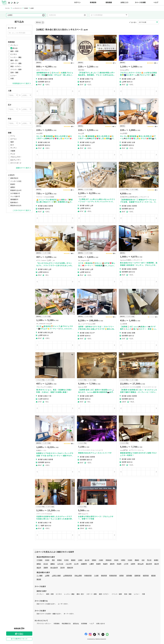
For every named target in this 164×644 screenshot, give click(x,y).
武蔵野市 (84, 564)
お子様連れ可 (15, 193)
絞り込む (19, 634)
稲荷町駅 (146, 576)
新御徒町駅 (113, 576)
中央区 (47, 560)
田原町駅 (137, 576)
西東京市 (70, 568)
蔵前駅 (153, 576)
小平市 (126, 564)
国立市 (157, 564)
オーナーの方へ (69, 614)
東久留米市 (54, 568)
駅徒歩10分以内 (16, 206)
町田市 (119, 564)
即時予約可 (14, 178)
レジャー (14, 76)
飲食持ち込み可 (16, 190)
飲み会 (15, 48)
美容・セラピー (16, 67)
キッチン (14, 148)
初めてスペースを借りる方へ (46, 604)
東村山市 (141, 564)
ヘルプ (156, 3)
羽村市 (62, 568)
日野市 (133, 564)
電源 (12, 142)
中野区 (123, 560)
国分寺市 (149, 564)
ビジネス (14, 54)
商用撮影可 (14, 200)
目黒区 (94, 560)
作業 (12, 79)
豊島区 (137, 560)
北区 (143, 560)
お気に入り (125, 3)
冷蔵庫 (13, 151)
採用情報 (84, 624)
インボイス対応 (16, 181)
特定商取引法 (66, 624)
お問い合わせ (101, 624)
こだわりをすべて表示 (22, 211)
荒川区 (149, 560)
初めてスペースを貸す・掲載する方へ (49, 614)
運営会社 (76, 624)
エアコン (14, 139)
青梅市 (98, 564)
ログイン (77, 3)
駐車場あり (14, 203)
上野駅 (47, 576)
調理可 (13, 187)
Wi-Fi (12, 145)
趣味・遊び (14, 60)
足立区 (46, 564)
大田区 (101, 560)
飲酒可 (13, 184)
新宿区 (60, 560)
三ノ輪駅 (40, 576)
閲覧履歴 (109, 3)
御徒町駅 (104, 576)
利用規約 (57, 624)
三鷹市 (92, 564)
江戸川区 (60, 564)
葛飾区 (53, 564)
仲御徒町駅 (88, 576)
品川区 (87, 560)
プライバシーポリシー (44, 624)
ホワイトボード (16, 163)
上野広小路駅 (56, 576)
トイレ (13, 136)
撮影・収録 (14, 51)
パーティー (14, 45)
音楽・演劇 (14, 73)
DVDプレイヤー (16, 160)
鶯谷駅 (39, 579)
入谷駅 (96, 576)
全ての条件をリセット (19, 639)
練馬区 (39, 564)
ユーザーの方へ (63, 604)
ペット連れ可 (15, 197)
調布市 (112, 564)
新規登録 (93, 3)
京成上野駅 (78, 576)
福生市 (39, 568)
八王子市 (69, 564)
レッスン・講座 (16, 57)
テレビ (13, 154)
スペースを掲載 (140, 3)
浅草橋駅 (129, 576)
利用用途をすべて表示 (22, 84)
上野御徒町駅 (68, 576)
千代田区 (40, 560)
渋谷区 (116, 560)
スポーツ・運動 (16, 63)
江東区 (80, 560)
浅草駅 (121, 576)
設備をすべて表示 (23, 168)
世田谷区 (109, 560)
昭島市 (105, 564)
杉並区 (130, 560)
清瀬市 (46, 568)
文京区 (66, 560)
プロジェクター (16, 157)
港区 (53, 560)
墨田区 (73, 560)
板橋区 (156, 560)
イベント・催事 (16, 70)
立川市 (76, 564)
